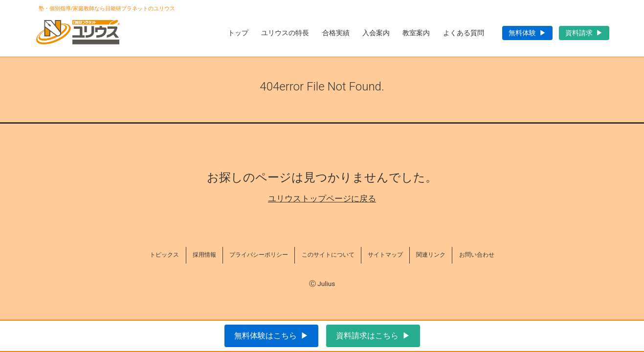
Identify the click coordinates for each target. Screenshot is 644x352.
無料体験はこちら (266, 336)
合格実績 (336, 33)
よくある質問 (464, 33)
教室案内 (416, 33)
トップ (238, 33)
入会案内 (376, 33)
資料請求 (579, 33)
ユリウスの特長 (285, 33)
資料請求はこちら (367, 336)
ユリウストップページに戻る (322, 199)
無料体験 (522, 33)
